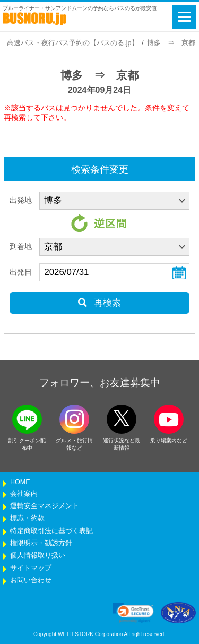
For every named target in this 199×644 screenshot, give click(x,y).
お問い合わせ (31, 580)
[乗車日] (114, 272)
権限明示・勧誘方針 (41, 543)
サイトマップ (31, 568)
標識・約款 (27, 518)
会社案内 (24, 494)
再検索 (99, 303)
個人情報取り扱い (38, 555)
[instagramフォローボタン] (74, 419)
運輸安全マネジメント (45, 506)
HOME (20, 482)
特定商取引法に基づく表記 (51, 531)
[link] (133, 613)
